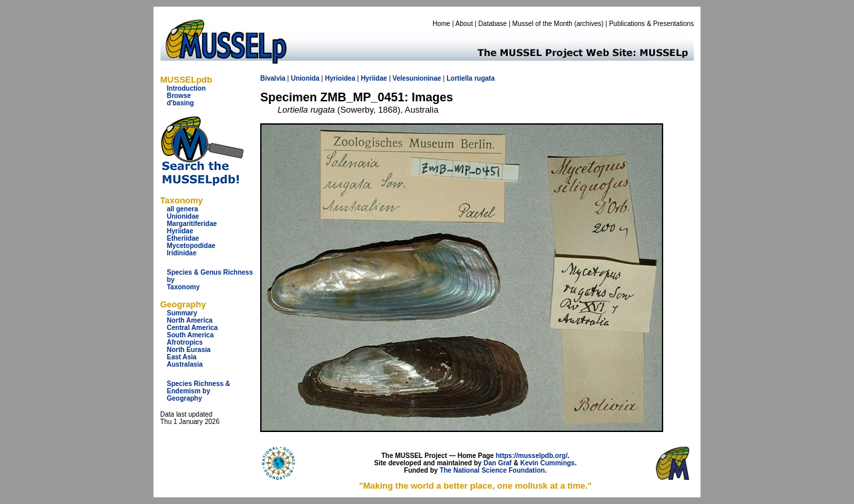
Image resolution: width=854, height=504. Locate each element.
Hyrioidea (340, 78)
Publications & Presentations (652, 24)
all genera (182, 209)
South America (190, 335)
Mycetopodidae (191, 246)
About (464, 24)
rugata (485, 78)
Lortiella (459, 78)
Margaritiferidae (192, 224)
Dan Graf (498, 463)
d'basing (180, 103)
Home (441, 24)
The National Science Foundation (492, 470)
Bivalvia (273, 78)
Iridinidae (181, 253)
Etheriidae (183, 238)
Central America (192, 328)
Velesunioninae (417, 78)
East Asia (182, 357)
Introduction (186, 88)
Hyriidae (180, 231)
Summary (182, 313)
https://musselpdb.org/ (532, 456)
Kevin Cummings (548, 463)
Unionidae (183, 216)
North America (190, 320)
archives (589, 24)
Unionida (305, 78)
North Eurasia (189, 350)
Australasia (185, 364)
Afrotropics (185, 342)
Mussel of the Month (542, 24)
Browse (179, 96)
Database (493, 24)
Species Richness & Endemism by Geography (198, 391)
